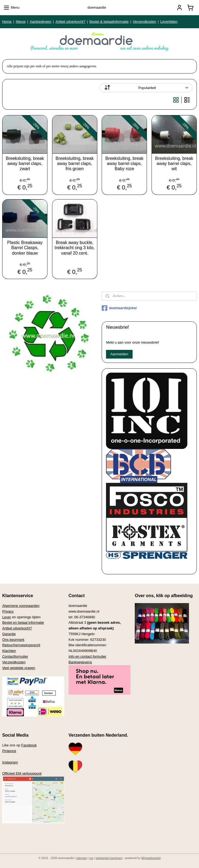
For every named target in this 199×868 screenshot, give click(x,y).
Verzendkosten (145, 22)
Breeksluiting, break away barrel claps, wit (174, 164)
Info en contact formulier (87, 656)
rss (91, 858)
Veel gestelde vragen (19, 668)
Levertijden (169, 22)
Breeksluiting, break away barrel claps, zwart (25, 164)
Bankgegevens (80, 662)
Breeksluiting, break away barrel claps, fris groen (75, 164)
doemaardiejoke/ (119, 308)
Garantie (9, 634)
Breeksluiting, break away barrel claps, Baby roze (124, 164)
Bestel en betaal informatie (23, 623)
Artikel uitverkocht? (70, 22)
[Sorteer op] (146, 88)
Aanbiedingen (41, 22)
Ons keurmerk (13, 640)
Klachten (9, 651)
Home (7, 22)
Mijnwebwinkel (151, 858)
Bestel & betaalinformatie (109, 22)
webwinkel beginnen (109, 858)
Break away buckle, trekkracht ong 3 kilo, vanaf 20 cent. (75, 248)
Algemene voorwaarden (21, 606)
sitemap (82, 858)
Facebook (29, 745)
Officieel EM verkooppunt (22, 773)
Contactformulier (15, 656)
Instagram (10, 762)
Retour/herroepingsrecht (21, 645)
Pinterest (9, 751)
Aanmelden (119, 354)
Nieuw (21, 22)
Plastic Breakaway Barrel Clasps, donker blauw (25, 248)
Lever (7, 617)
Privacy (8, 611)
